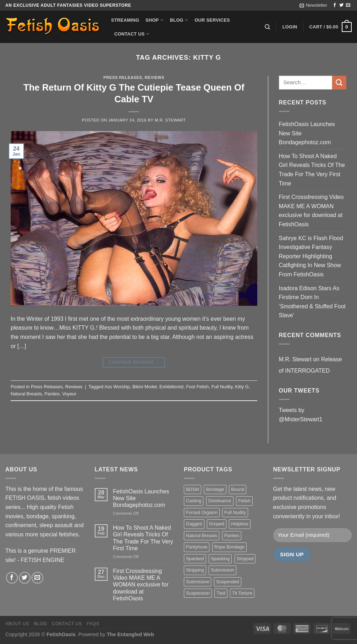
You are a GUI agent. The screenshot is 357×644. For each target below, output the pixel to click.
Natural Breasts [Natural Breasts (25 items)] (202, 535)
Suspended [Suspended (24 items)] (228, 582)
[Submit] (339, 83)
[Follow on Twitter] (341, 5)
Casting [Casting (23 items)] (194, 501)
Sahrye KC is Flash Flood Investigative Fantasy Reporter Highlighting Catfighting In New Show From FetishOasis (311, 256)
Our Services (212, 20)
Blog (179, 20)
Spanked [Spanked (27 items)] (195, 559)
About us (17, 624)
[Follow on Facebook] (335, 5)
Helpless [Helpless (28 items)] (240, 524)
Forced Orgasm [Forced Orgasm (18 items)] (202, 512)
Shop (155, 20)
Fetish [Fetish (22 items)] (244, 501)
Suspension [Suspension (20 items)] (198, 593)
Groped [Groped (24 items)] (217, 524)
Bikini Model (145, 387)
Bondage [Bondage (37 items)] (215, 489)
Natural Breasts (26, 394)
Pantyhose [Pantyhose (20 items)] (197, 547)
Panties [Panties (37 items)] (232, 535)
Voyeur (69, 394)
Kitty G (242, 387)
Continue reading (134, 362)
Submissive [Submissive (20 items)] (197, 582)
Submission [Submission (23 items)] (223, 570)
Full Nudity (222, 387)
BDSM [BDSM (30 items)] (193, 489)
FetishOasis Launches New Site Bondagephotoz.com (307, 133)
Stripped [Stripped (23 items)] (245, 559)
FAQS (93, 624)
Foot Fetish (197, 387)
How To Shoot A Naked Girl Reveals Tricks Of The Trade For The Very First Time (312, 170)
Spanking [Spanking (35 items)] (220, 559)
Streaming (125, 20)
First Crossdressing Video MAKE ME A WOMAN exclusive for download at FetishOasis (311, 211)
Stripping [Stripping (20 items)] (195, 570)
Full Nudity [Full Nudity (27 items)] (235, 512)
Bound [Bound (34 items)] (238, 489)
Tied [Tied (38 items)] (221, 593)
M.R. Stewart (170, 120)
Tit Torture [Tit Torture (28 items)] (242, 593)
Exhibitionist (171, 387)
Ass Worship (117, 387)
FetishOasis (61, 634)
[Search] (267, 27)
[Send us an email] (348, 5)
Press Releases (123, 77)
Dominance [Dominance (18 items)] (220, 501)
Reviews (155, 77)
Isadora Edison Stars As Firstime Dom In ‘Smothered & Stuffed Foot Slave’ (312, 302)
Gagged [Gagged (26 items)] (194, 524)
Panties (52, 394)
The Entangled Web (130, 634)
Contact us (132, 34)
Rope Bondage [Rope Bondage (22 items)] (229, 547)
